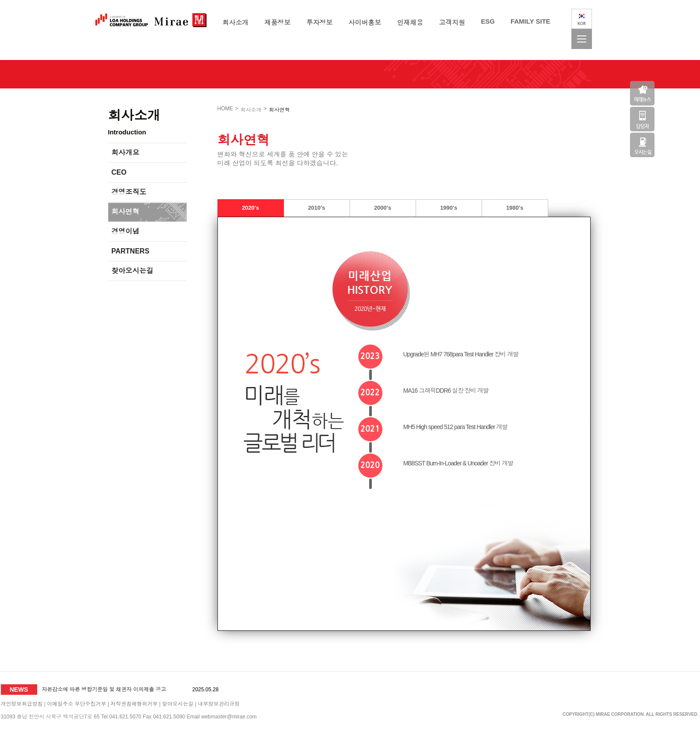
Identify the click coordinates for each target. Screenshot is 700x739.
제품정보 (277, 23)
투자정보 (319, 23)
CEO (119, 172)
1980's (515, 208)
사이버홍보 (365, 23)
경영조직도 (129, 192)
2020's (250, 208)
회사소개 (235, 23)
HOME (225, 109)
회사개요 (126, 153)
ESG (488, 21)
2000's (383, 208)
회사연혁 (126, 212)
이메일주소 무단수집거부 (76, 704)
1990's (449, 208)
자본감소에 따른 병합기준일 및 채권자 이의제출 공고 (104, 690)
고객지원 (452, 23)
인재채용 (410, 23)
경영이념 (126, 231)
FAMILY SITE (530, 21)
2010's (317, 208)
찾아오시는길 (133, 271)
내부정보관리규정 (219, 704)
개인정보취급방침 (22, 704)
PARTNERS (131, 251)
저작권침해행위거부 (134, 704)
